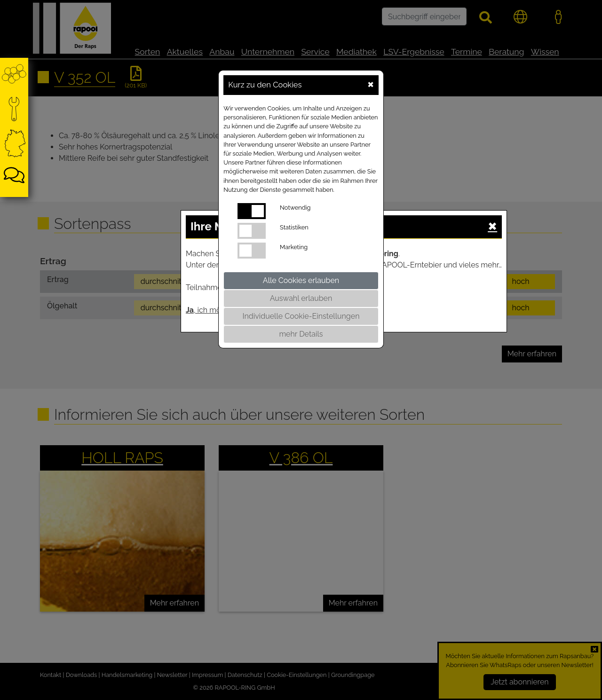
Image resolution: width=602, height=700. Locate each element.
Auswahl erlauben (301, 298)
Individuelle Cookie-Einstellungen (301, 316)
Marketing (294, 247)
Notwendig (295, 208)
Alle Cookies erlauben (301, 280)
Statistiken (294, 227)
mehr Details (301, 334)
